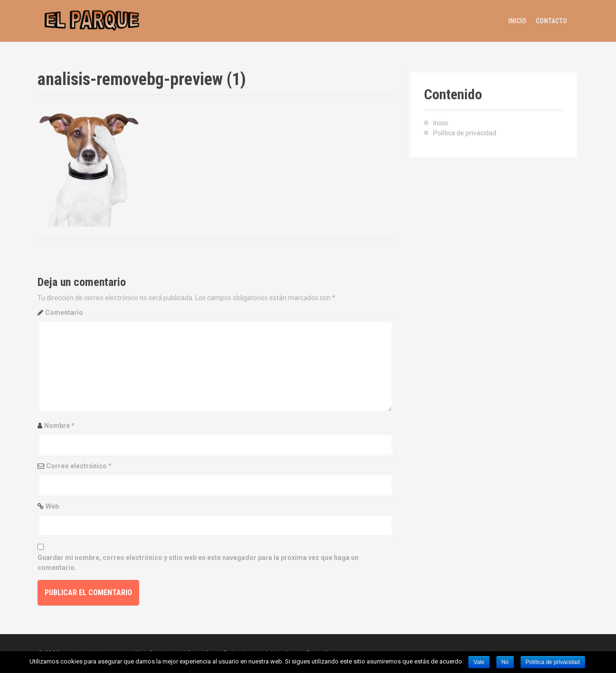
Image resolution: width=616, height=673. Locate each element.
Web (52, 506)
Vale (479, 662)
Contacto (551, 21)
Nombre (59, 426)
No (505, 662)
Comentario (64, 313)
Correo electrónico (79, 466)
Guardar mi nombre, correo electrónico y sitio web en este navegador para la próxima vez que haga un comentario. (198, 563)
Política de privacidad (465, 133)
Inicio (517, 21)
